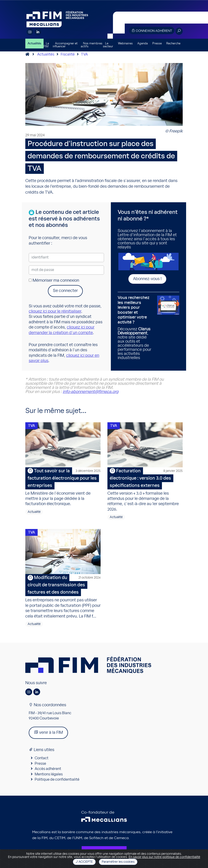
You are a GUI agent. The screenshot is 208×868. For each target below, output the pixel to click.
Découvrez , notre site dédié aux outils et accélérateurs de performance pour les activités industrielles (136, 328)
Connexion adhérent (152, 31)
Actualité (34, 512)
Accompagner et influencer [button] (65, 45)
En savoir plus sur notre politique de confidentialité (164, 857)
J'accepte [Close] (84, 862)
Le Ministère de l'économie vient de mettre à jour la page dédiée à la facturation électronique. (63, 487)
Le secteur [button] (108, 45)
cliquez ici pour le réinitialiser (55, 311)
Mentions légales (49, 774)
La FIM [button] (46, 45)
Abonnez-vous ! (147, 279)
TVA (84, 54)
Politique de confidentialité (57, 779)
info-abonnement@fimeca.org (91, 392)
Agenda (143, 44)
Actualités (34, 44)
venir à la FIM (48, 732)
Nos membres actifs (92, 45)
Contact (42, 758)
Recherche (173, 44)
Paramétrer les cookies (118, 862)
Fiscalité (68, 54)
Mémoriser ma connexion (54, 281)
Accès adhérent (48, 769)
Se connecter (65, 291)
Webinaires (125, 44)
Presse (157, 44)
